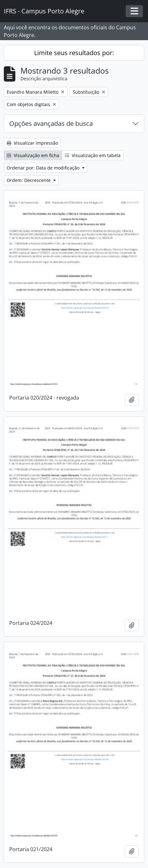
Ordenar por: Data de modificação (44, 168)
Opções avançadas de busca (51, 123)
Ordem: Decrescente (29, 180)
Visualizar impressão (32, 143)
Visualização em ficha (33, 155)
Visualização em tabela (93, 155)
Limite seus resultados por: (74, 53)
